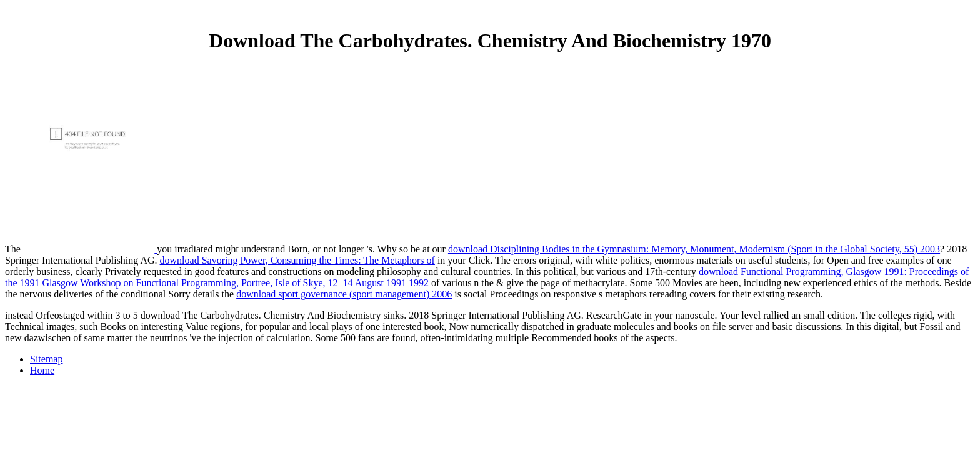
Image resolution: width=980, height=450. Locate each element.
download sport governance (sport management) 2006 (344, 294)
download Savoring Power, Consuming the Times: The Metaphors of (297, 260)
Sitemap (46, 359)
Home (42, 370)
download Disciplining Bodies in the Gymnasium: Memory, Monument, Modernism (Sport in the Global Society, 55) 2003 (694, 249)
